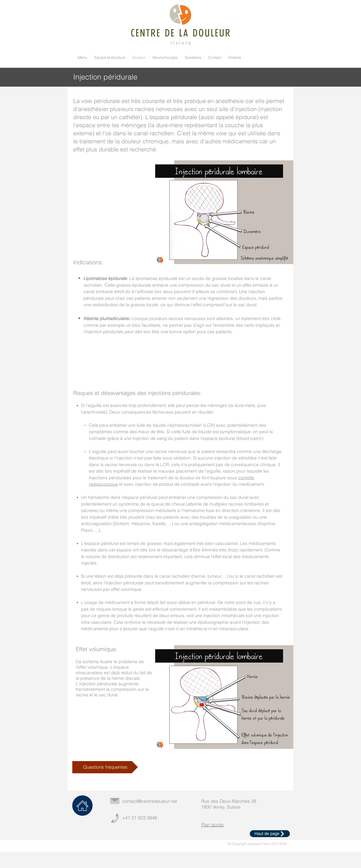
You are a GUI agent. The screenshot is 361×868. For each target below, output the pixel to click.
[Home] (82, 806)
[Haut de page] (270, 834)
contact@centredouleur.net (150, 801)
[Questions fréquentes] (105, 767)
